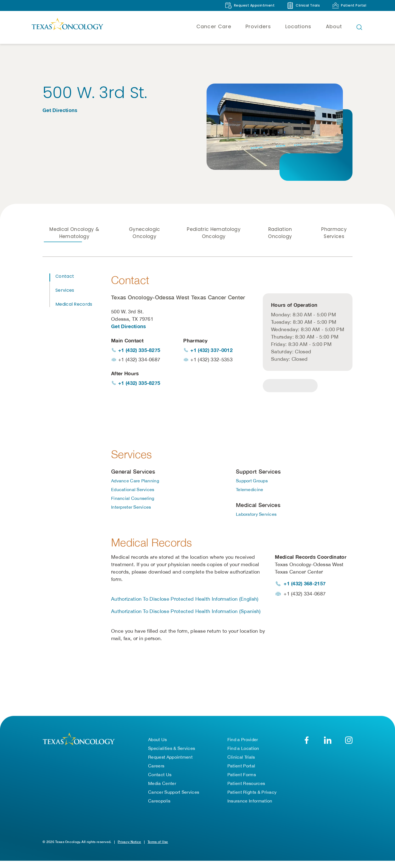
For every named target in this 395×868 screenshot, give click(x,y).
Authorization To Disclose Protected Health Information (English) (185, 600)
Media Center (162, 784)
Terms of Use (158, 843)
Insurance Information (250, 802)
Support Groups (252, 482)
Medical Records (74, 304)
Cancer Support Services (174, 793)
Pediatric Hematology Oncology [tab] (214, 233)
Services (65, 290)
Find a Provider (243, 740)
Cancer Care (214, 26)
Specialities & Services (172, 749)
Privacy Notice (129, 843)
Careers (156, 767)
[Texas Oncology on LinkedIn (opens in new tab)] (328, 741)
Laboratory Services (256, 515)
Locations (298, 26)
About (334, 26)
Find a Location (243, 749)
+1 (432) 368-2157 (305, 584)
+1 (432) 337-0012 (211, 350)
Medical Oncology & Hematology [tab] (74, 233)
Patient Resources (246, 784)
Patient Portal (241, 767)
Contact (65, 276)
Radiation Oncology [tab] (280, 233)
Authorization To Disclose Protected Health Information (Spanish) (186, 612)
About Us (158, 740)
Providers (258, 26)
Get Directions (60, 110)
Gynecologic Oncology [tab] (145, 233)
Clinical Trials (241, 758)
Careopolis (159, 802)
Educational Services (133, 490)
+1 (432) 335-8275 (139, 350)
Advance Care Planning (135, 482)
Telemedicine (249, 490)
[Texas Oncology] (67, 27)
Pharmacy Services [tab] (334, 233)
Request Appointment (170, 758)
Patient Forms (242, 775)
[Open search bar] (359, 27)
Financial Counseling (133, 499)
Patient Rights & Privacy (252, 793)
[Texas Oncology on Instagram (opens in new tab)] (349, 741)
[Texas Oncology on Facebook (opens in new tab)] (307, 741)
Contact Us (160, 775)
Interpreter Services (131, 508)
